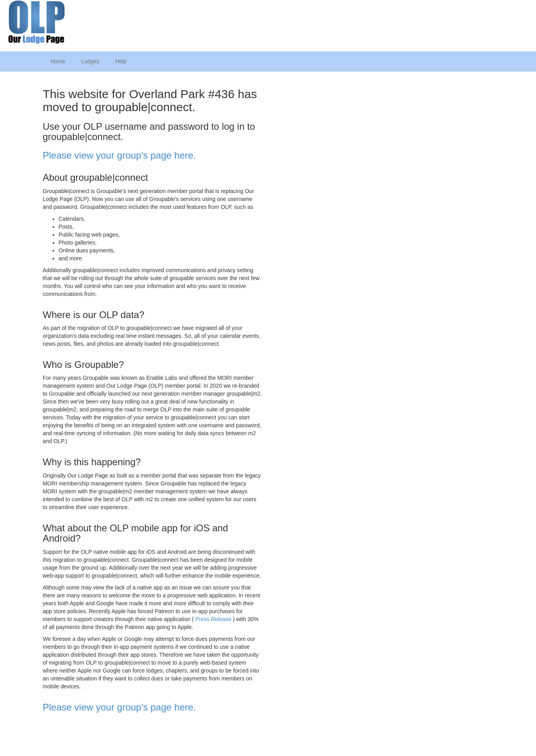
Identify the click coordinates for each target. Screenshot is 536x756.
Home (58, 61)
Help (121, 61)
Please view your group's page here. (119, 155)
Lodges (90, 61)
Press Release (213, 619)
